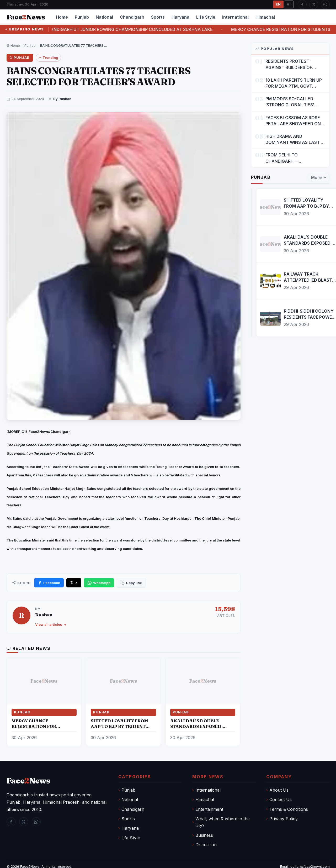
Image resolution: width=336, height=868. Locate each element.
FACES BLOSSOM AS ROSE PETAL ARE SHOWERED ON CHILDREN (293, 121)
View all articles (51, 624)
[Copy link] (131, 583)
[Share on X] (74, 583)
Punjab (82, 17)
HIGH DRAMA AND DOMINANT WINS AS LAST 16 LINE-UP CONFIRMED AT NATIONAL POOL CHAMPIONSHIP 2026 (295, 140)
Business (204, 835)
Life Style (206, 17)
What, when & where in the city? (223, 822)
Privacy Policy (284, 819)
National (104, 17)
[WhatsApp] (325, 4)
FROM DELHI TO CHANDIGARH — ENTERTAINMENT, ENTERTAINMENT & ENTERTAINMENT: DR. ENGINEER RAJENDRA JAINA (295, 158)
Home (62, 17)
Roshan (44, 615)
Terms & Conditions (289, 809)
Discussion (206, 845)
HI (289, 4)
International (235, 17)
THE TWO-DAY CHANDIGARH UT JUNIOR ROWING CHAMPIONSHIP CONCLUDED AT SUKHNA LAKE (122, 29)
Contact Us (281, 799)
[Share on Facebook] (49, 583)
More (319, 178)
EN (278, 4)
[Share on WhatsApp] (99, 583)
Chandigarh (132, 17)
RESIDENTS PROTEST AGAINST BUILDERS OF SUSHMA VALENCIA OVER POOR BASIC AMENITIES (292, 64)
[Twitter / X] (314, 4)
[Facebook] (302, 4)
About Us (279, 790)
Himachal (265, 17)
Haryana (180, 17)
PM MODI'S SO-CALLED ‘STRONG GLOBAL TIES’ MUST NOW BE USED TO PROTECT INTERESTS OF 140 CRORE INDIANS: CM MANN (295, 102)
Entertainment (209, 809)
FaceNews (28, 781)
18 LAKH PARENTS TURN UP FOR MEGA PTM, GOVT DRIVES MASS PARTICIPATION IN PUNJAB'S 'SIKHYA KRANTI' (295, 83)
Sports (158, 17)
